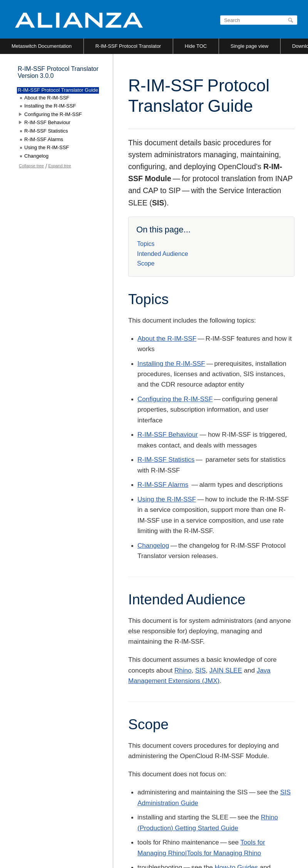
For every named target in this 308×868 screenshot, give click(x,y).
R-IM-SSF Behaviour (168, 435)
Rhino (183, 670)
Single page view (249, 46)
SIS (200, 670)
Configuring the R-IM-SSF (175, 399)
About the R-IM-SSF (167, 339)
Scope (146, 263)
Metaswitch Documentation (42, 46)
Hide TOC (196, 46)
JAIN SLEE (226, 670)
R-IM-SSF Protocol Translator (128, 46)
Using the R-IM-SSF (167, 499)
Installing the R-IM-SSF (171, 364)
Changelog (153, 546)
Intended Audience (163, 254)
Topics (146, 244)
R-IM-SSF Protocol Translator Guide (58, 90)
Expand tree (59, 166)
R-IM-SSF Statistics (166, 460)
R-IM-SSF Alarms (163, 485)
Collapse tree (31, 166)
